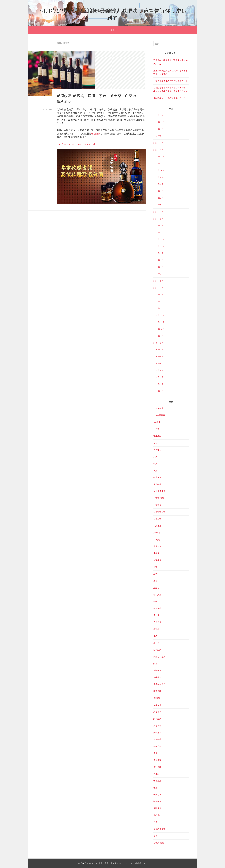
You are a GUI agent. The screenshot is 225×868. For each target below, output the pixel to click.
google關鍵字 (159, 415)
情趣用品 (157, 608)
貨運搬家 (157, 760)
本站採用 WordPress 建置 (90, 863)
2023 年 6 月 (159, 150)
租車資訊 (157, 691)
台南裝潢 (157, 519)
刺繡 (155, 471)
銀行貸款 (157, 815)
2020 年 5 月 (159, 281)
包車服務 (157, 477)
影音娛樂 (157, 595)
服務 (155, 636)
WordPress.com (125, 863)
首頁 (113, 30)
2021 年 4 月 (159, 212)
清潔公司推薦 (159, 657)
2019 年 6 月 (159, 357)
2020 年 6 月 (159, 274)
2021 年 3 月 (159, 219)
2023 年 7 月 (159, 143)
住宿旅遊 (157, 450)
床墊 (155, 581)
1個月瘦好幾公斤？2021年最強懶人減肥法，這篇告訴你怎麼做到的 (113, 14)
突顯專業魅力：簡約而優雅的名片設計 (170, 98)
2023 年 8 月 (159, 136)
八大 (155, 457)
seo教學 (157, 422)
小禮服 (156, 553)
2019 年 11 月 (159, 322)
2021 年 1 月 (159, 233)
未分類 (156, 643)
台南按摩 (157, 505)
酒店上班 (157, 781)
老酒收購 (96, 134)
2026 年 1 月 (159, 115)
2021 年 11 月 (159, 164)
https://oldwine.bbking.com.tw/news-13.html (78, 144)
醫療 (155, 788)
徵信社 (156, 601)
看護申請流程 (159, 684)
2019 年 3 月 (159, 377)
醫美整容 (157, 795)
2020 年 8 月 (159, 260)
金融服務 (157, 808)
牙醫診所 (157, 670)
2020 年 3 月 (159, 295)
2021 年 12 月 (159, 157)
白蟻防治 (157, 677)
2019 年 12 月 (159, 315)
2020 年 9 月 (159, 253)
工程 (155, 574)
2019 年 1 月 (159, 391)
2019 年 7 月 (159, 350)
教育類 (156, 629)
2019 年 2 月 (159, 384)
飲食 (155, 822)
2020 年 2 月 (159, 302)
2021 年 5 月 (159, 205)
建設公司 (157, 588)
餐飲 (155, 836)
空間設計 (157, 698)
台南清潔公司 (159, 512)
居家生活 (157, 560)
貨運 (155, 753)
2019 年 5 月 (159, 364)
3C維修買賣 (158, 408)
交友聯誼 (157, 436)
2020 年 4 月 (159, 288)
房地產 (156, 615)
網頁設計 (157, 719)
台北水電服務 (159, 491)
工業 (155, 567)
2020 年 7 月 (159, 267)
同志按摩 (157, 526)
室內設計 (157, 540)
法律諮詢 (157, 650)
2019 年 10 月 (159, 329)
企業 (155, 443)
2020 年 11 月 (159, 246)
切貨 (155, 464)
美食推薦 (157, 733)
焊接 (155, 664)
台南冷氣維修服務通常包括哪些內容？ (170, 81)
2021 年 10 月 (159, 170)
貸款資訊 (157, 767)
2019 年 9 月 (159, 336)
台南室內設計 (159, 498)
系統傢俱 (157, 705)
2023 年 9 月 (159, 129)
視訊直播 (157, 746)
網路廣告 (157, 712)
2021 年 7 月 (159, 191)
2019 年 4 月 (159, 370)
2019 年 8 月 (159, 343)
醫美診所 (157, 801)
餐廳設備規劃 (159, 829)
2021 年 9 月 (159, 177)
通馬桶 (156, 774)
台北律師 (157, 484)
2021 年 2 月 (159, 226)
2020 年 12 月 (159, 239)
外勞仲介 (157, 533)
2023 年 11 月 (159, 122)
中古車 (156, 429)
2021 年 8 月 (159, 184)
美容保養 (157, 726)
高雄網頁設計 (159, 843)
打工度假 (157, 622)
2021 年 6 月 (159, 198)
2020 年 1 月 (159, 309)
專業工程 (157, 546)
